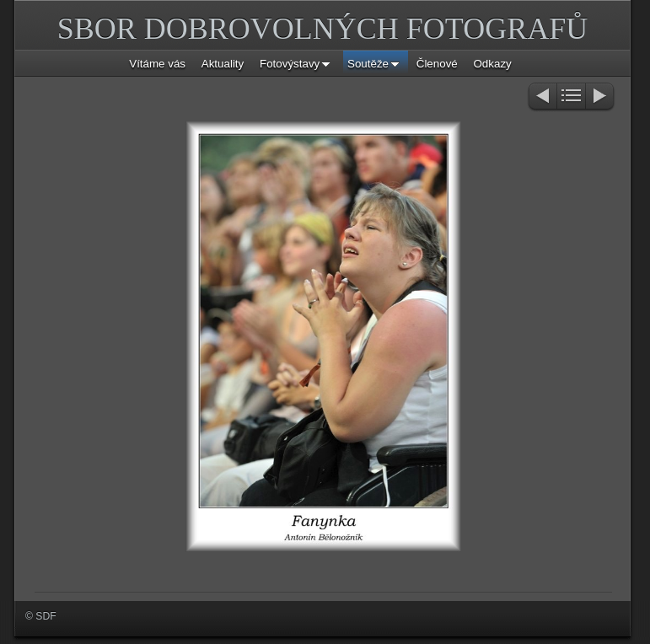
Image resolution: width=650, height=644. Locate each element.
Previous (542, 97)
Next (601, 97)
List (571, 97)
